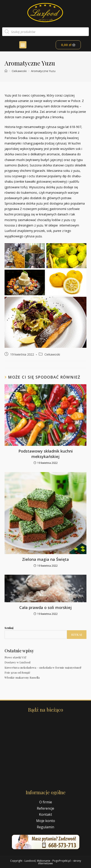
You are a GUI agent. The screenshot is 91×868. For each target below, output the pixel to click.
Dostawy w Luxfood (17, 662)
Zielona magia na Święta (45, 559)
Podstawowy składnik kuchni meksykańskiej (46, 454)
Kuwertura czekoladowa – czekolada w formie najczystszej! (43, 667)
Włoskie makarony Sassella (22, 677)
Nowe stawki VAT (15, 657)
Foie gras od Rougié (17, 672)
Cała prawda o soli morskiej (45, 607)
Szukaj (9, 628)
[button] (23, 45)
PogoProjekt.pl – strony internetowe (60, 862)
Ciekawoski (52, 354)
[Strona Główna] (6, 71)
